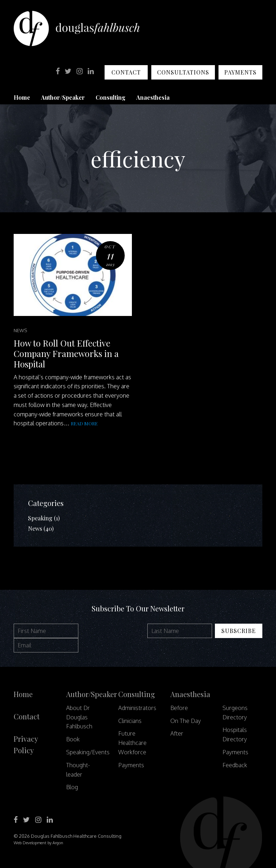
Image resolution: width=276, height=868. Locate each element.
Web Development (30, 843)
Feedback (235, 765)
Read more (84, 423)
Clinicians (130, 721)
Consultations (183, 72)
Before (179, 708)
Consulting (111, 97)
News (20, 330)
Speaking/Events (88, 752)
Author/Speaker (63, 97)
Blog (72, 787)
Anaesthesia (153, 97)
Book (73, 739)
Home (22, 97)
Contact (126, 72)
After (177, 733)
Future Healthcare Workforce (132, 743)
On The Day (186, 721)
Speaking (40, 518)
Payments (240, 72)
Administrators (137, 708)
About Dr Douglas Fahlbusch (79, 717)
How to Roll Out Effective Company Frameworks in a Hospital (66, 353)
